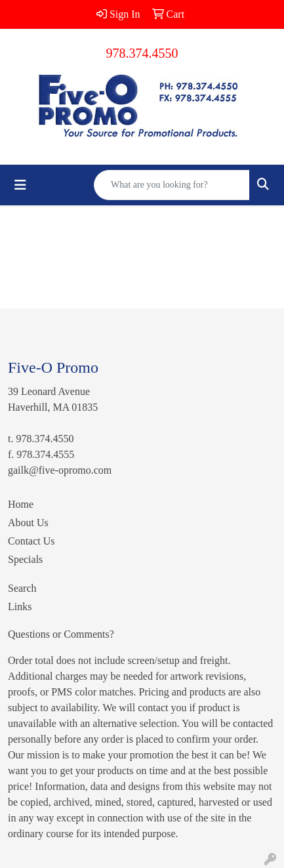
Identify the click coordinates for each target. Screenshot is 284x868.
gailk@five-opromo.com (60, 470)
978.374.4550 (142, 53)
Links (20, 607)
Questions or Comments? (61, 634)
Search (22, 588)
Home (21, 504)
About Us (28, 523)
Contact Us (31, 541)
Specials (25, 559)
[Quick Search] (172, 185)
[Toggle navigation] (20, 185)
